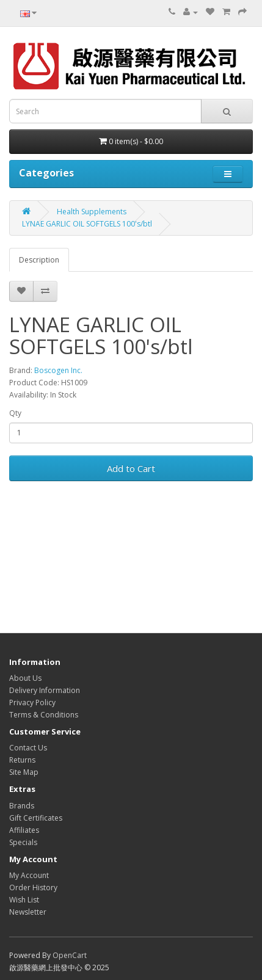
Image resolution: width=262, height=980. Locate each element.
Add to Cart (131, 468)
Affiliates (24, 830)
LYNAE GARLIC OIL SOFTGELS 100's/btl (87, 224)
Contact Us (28, 748)
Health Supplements (92, 212)
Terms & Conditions (44, 715)
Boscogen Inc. (58, 370)
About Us (25, 678)
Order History (33, 887)
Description (39, 260)
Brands (22, 806)
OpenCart (70, 955)
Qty (15, 413)
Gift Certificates (36, 818)
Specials (23, 842)
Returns (22, 760)
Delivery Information (45, 690)
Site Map (24, 772)
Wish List (24, 900)
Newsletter (28, 912)
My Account (29, 875)
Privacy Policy (32, 702)
